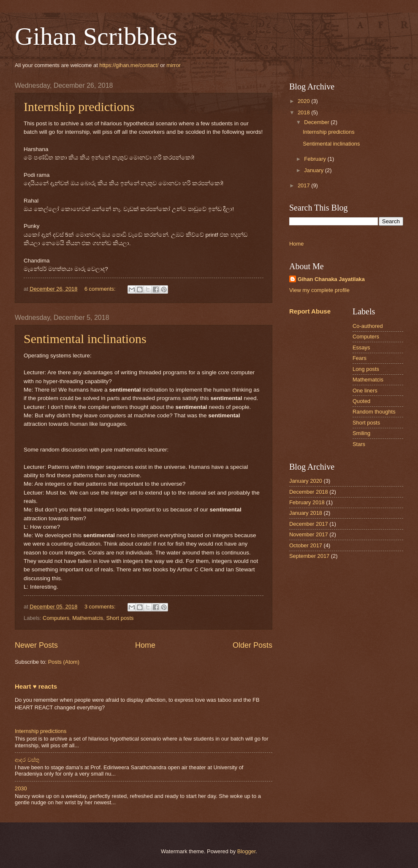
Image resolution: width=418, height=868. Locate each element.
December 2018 (309, 492)
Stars (359, 444)
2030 (21, 788)
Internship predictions (79, 107)
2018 (304, 112)
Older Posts (252, 645)
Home (145, 645)
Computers (56, 618)
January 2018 (306, 513)
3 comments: (101, 607)
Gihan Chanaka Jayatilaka (331, 279)
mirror (174, 65)
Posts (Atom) (64, 662)
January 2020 (306, 481)
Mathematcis (88, 618)
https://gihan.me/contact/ (129, 65)
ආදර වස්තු (27, 760)
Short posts (120, 618)
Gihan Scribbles (96, 36)
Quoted (361, 401)
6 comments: (101, 289)
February (316, 159)
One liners (365, 391)
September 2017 (309, 556)
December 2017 (309, 524)
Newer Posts (36, 645)
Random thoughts (374, 412)
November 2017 (309, 534)
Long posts (366, 369)
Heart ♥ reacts (36, 686)
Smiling (361, 433)
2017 (304, 185)
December (317, 122)
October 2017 (306, 545)
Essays (361, 347)
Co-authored (368, 326)
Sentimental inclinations (85, 339)
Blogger (247, 851)
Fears (360, 358)
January (314, 170)
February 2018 (307, 502)
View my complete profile (319, 290)
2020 (304, 101)
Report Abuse (310, 311)
